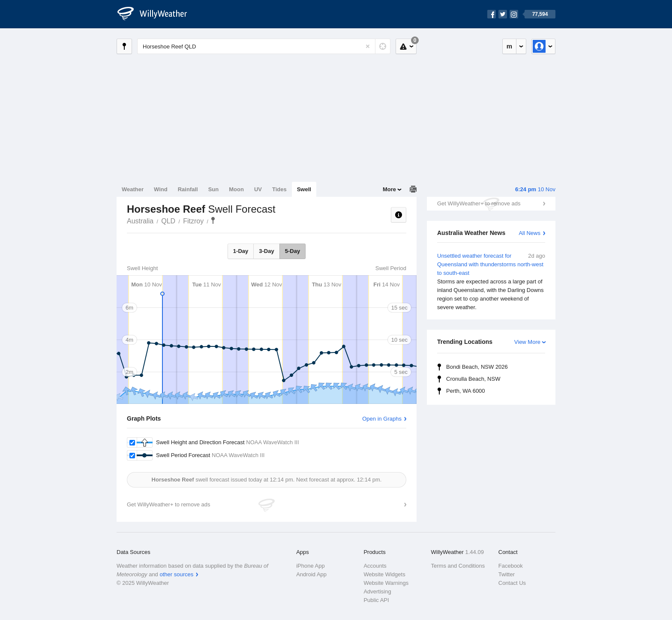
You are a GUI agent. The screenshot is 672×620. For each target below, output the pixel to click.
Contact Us (512, 583)
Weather (133, 189)
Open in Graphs (382, 419)
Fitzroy (193, 221)
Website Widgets (384, 574)
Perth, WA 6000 (466, 391)
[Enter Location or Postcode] (264, 46)
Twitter (507, 574)
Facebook (511, 566)
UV (258, 189)
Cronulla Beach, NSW (473, 379)
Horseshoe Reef (213, 220)
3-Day (266, 251)
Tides (279, 189)
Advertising (377, 591)
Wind (161, 189)
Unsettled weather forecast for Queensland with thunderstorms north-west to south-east (491, 282)
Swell (304, 189)
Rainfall (188, 189)
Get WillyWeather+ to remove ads (479, 203)
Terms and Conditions (458, 566)
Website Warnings (386, 583)
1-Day (241, 251)
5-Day (292, 251)
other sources (176, 574)
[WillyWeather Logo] (157, 14)
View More (527, 342)
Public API (376, 600)
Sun (214, 189)
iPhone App (310, 566)
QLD (168, 221)
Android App (311, 574)
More (389, 189)
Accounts (375, 566)
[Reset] (368, 46)
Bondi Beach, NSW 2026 (477, 367)
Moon (236, 189)
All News (529, 233)
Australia (140, 221)
